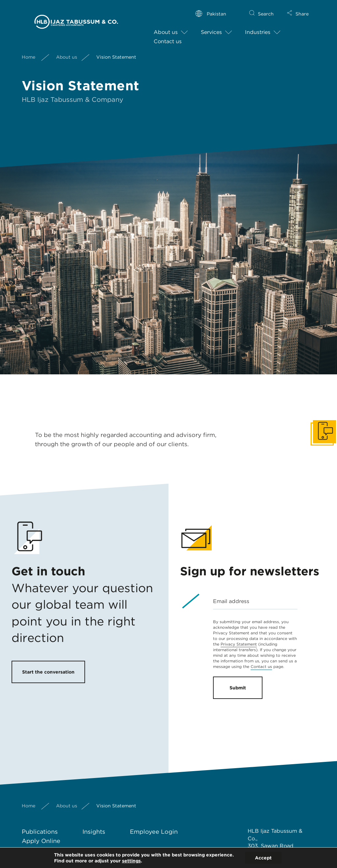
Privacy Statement (239, 644)
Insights (94, 832)
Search (266, 9)
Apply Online (41, 841)
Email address (231, 601)
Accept (263, 858)
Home (29, 51)
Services (211, 27)
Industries (258, 27)
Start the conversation (48, 672)
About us (166, 27)
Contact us (168, 36)
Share (302, 9)
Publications (40, 832)
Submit (238, 688)
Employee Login (154, 832)
